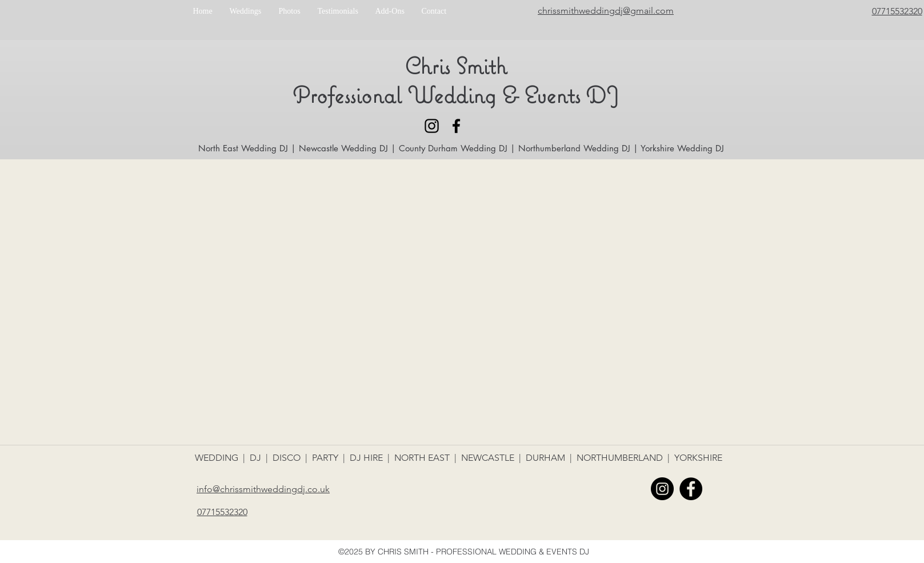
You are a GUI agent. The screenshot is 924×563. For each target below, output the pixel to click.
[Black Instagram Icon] (432, 126)
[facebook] (456, 126)
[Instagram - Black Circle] (662, 489)
